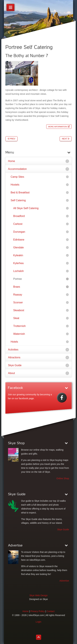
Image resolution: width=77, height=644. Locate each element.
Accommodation (17, 169)
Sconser (18, 302)
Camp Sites (17, 177)
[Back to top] (39, 637)
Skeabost (19, 310)
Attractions (14, 357)
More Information (58, 126)
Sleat (16, 318)
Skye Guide (15, 365)
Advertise (64, 581)
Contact (51, 611)
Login (38, 622)
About (11, 373)
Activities (13, 350)
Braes (17, 287)
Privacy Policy (38, 611)
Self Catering (18, 200)
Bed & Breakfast (20, 192)
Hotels (14, 342)
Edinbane (19, 240)
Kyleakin (18, 255)
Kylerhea (18, 263)
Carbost (18, 224)
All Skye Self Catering (26, 208)
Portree (17, 279)
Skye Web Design (38, 595)
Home (12, 161)
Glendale (18, 247)
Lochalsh (18, 271)
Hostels (15, 185)
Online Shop (63, 478)
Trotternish (19, 326)
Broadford (19, 216)
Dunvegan (19, 232)
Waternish (19, 334)
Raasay (18, 295)
